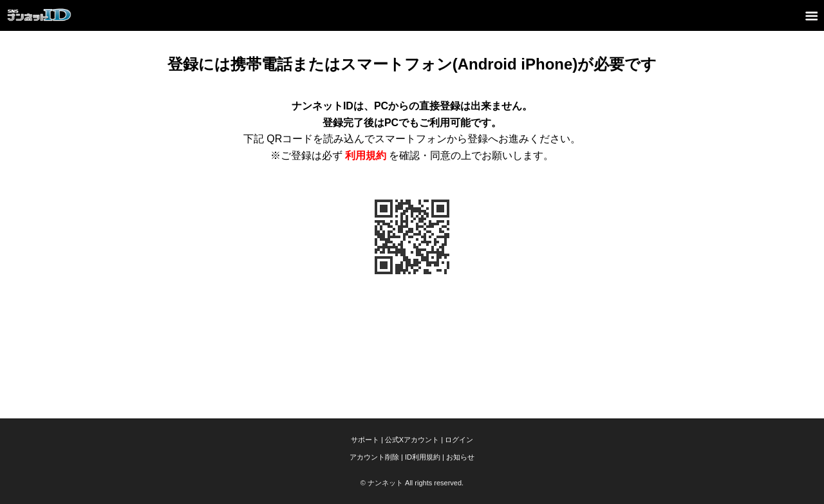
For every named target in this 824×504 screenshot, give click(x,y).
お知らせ (460, 457)
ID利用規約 (423, 457)
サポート (365, 440)
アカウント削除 (374, 457)
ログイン (459, 440)
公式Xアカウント (412, 440)
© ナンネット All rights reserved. (412, 483)
